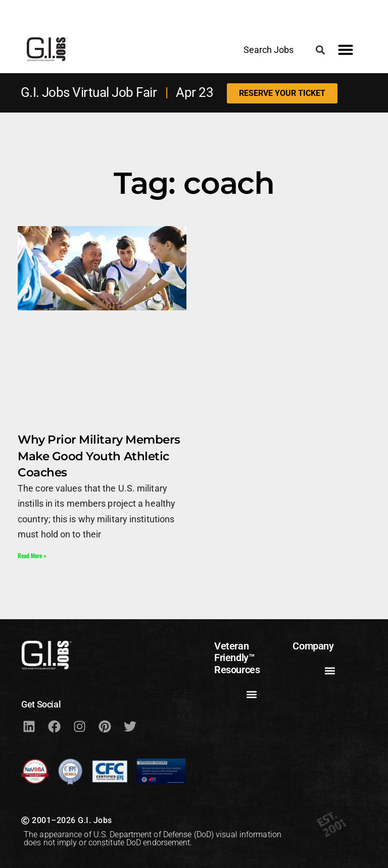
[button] (320, 50)
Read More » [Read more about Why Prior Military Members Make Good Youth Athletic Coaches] (32, 555)
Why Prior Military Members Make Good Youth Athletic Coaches (99, 456)
